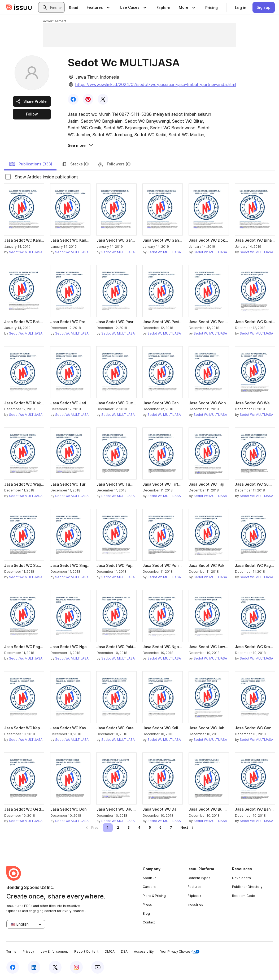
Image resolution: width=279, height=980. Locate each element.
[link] (74, 7)
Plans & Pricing (154, 896)
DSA (124, 951)
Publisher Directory (247, 887)
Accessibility (144, 951)
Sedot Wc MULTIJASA (26, 252)
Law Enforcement (54, 951)
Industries (195, 904)
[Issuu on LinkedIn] (34, 967)
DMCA (110, 951)
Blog (146, 913)
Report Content (86, 951)
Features (195, 887)
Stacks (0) (75, 164)
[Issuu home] (19, 7)
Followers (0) (114, 164)
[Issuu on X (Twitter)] (55, 967)
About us (150, 878)
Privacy (28, 951)
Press (147, 904)
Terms (11, 951)
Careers (149, 887)
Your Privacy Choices (180, 952)
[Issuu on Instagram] (76, 967)
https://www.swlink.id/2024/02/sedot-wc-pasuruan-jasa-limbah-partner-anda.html (156, 84)
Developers (241, 878)
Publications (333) (31, 164)
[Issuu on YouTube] (98, 967)
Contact (149, 922)
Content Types (199, 878)
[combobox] (56, 7)
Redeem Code (244, 896)
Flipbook (194, 896)
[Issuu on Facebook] (13, 967)
